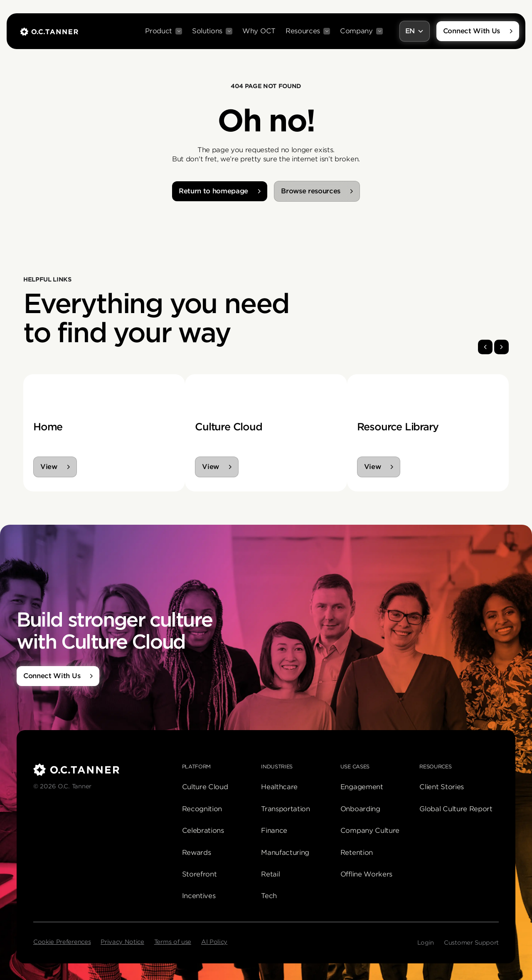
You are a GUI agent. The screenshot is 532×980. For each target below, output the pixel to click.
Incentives (199, 896)
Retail (270, 874)
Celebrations (203, 831)
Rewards (197, 853)
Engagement (362, 787)
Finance (274, 831)
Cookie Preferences (62, 942)
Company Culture (370, 831)
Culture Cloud (205, 787)
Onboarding (360, 809)
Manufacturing (285, 853)
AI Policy (214, 942)
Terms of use (173, 942)
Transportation (286, 809)
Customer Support (471, 943)
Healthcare (279, 787)
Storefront (199, 874)
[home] (49, 31)
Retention (357, 853)
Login (426, 943)
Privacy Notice (122, 942)
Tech (269, 896)
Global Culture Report (456, 809)
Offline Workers (366, 874)
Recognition (202, 809)
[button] (164, 31)
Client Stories (442, 787)
